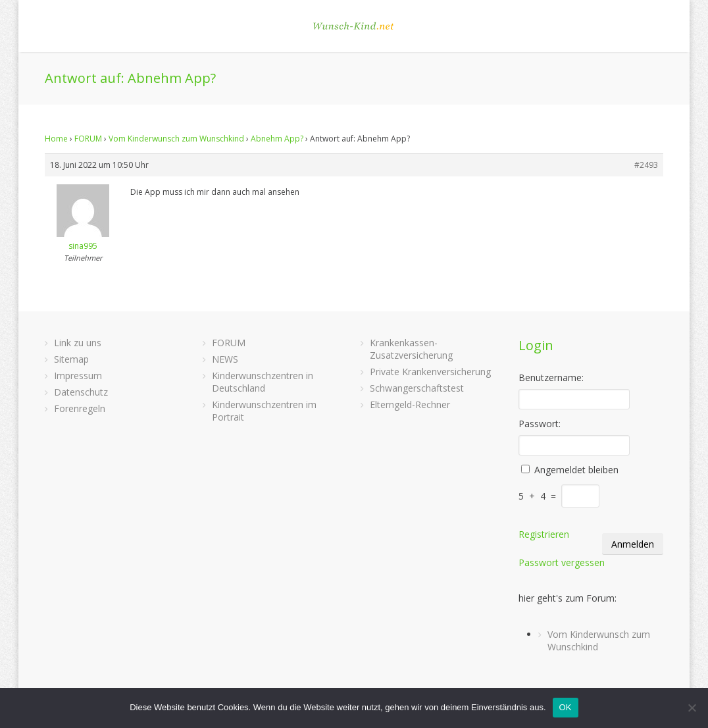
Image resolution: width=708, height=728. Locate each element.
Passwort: (540, 424)
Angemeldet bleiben (576, 470)
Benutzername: (551, 377)
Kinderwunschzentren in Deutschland (263, 382)
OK (566, 707)
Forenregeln (80, 408)
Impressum (78, 376)
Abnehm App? (277, 139)
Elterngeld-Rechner (410, 404)
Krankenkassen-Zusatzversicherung (411, 349)
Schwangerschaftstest (417, 388)
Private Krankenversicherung (430, 372)
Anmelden (633, 544)
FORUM (88, 139)
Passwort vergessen (562, 562)
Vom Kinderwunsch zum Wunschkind (176, 139)
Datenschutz (81, 392)
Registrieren (544, 534)
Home (56, 139)
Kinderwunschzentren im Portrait (264, 411)
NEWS (225, 359)
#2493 (646, 165)
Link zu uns (78, 343)
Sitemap (71, 359)
